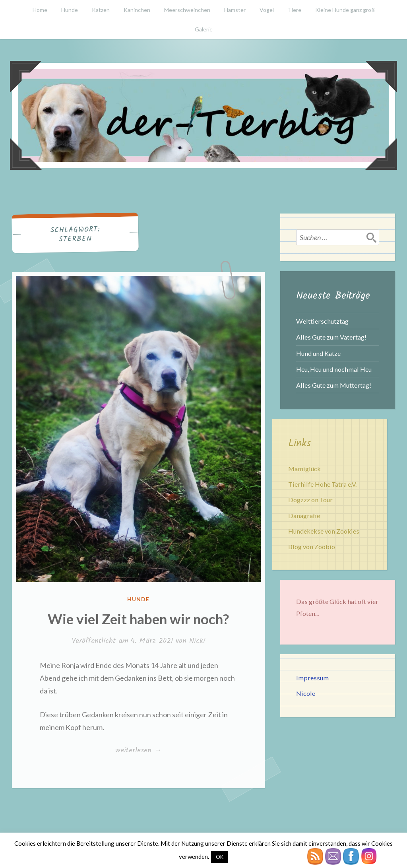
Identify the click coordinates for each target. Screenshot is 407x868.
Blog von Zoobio (312, 547)
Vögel (267, 10)
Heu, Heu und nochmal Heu (334, 369)
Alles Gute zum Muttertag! (334, 385)
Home (40, 10)
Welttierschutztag (322, 321)
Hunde (70, 10)
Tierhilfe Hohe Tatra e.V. (322, 484)
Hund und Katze (318, 353)
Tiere (295, 10)
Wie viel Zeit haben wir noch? (138, 619)
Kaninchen (137, 10)
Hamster (235, 10)
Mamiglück (304, 469)
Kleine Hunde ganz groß (345, 10)
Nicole (306, 693)
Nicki (197, 641)
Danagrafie (304, 516)
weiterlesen (138, 751)
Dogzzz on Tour (310, 500)
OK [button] (220, 857)
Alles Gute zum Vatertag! (331, 337)
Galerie (204, 29)
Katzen (101, 10)
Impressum (312, 678)
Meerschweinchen (187, 10)
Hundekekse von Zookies (324, 531)
